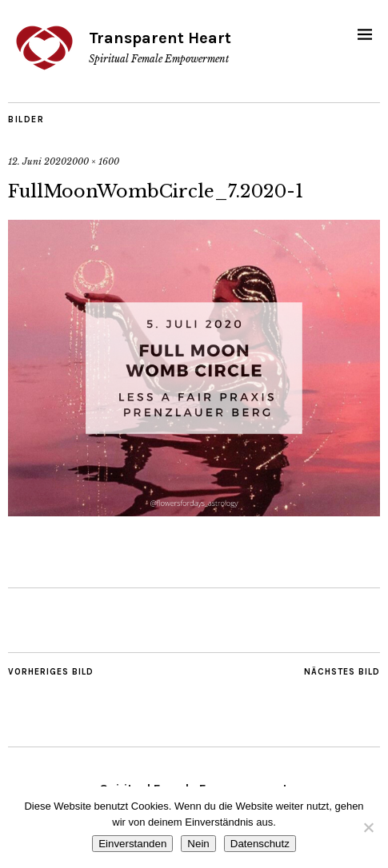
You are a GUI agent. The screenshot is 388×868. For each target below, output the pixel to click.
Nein (198, 844)
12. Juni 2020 (37, 161)
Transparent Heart (160, 38)
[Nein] (368, 827)
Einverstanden (132, 844)
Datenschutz (260, 844)
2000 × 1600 (93, 161)
